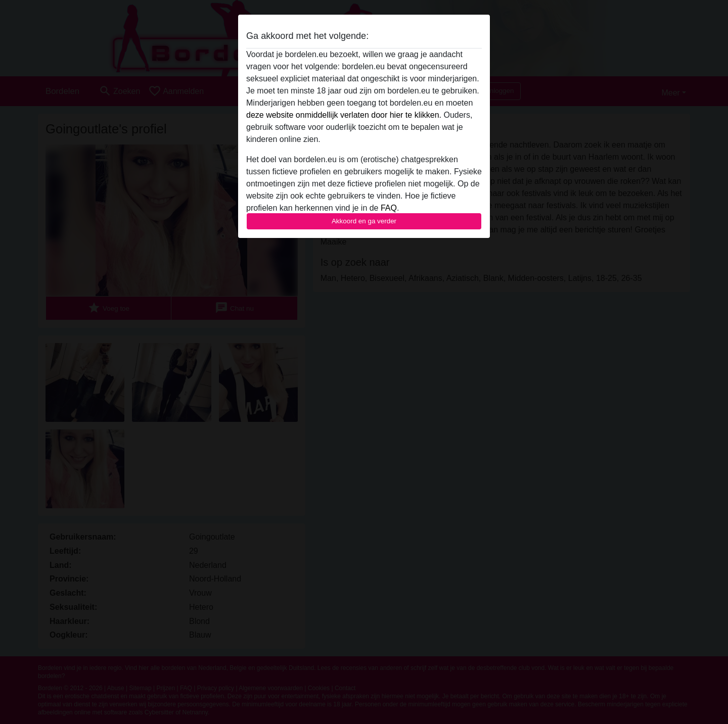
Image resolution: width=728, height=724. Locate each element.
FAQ (389, 208)
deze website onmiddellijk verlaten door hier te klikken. (344, 115)
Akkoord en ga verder (364, 221)
